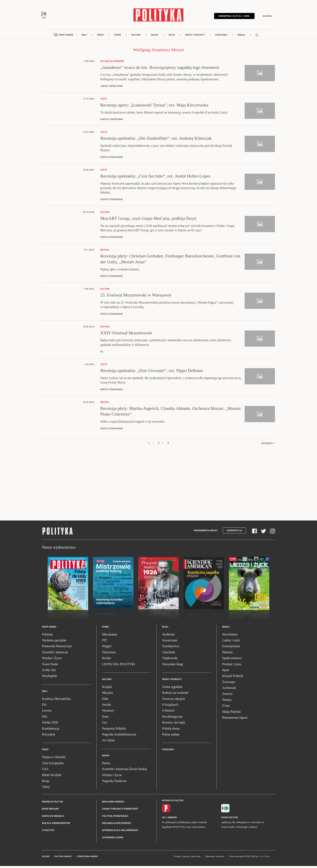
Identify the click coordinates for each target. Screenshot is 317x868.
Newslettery (230, 636)
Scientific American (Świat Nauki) (125, 771)
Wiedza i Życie (52, 660)
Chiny (46, 789)
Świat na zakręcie (174, 701)
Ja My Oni (49, 672)
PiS (44, 707)
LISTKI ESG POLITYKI (119, 666)
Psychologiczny (172, 719)
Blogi (172, 37)
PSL (45, 719)
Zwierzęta (229, 684)
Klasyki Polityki (233, 678)
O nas (226, 708)
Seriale (107, 707)
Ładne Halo (195, 858)
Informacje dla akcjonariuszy (120, 832)
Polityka (47, 636)
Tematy (227, 702)
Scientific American (55, 654)
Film (105, 701)
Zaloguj (266, 17)
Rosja (46, 783)
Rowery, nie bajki (174, 725)
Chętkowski (170, 660)
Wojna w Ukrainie (54, 759)
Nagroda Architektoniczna (119, 736)
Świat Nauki (50, 666)
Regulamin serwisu (113, 804)
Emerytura (109, 654)
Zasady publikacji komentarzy (120, 811)
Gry (105, 725)
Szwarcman (170, 642)
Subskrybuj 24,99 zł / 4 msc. (233, 17)
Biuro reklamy (51, 811)
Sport (226, 672)
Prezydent (49, 736)
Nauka (155, 37)
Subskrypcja (234, 533)
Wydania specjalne (54, 642)
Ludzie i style (231, 642)
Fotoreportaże (231, 648)
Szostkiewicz (171, 648)
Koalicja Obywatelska (56, 701)
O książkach (170, 707)
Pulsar (106, 765)
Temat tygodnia (172, 689)
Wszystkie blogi (173, 666)
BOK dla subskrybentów (56, 825)
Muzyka (107, 695)
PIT (105, 642)
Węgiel (107, 648)
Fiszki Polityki (230, 820)
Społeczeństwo (232, 660)
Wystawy (108, 713)
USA (45, 771)
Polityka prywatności (115, 818)
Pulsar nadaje (171, 736)
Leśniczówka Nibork (87, 858)
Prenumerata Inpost (206, 533)
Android (172, 820)
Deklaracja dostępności (117, 825)
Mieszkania (110, 636)
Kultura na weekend (175, 695)
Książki (107, 689)
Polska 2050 (50, 725)
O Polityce (48, 832)
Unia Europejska (53, 765)
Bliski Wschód (52, 777)
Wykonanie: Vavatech (215, 858)
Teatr (105, 719)
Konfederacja (51, 730)
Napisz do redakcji (53, 818)
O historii (168, 713)
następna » (268, 445)
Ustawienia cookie (113, 840)
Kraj (84, 37)
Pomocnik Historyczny (57, 648)
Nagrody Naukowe (114, 783)
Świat (101, 37)
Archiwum (229, 690)
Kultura (136, 37)
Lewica (47, 713)
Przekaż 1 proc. (232, 666)
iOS (164, 820)
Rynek (118, 37)
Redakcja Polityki (53, 804)
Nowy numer (66, 37)
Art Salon (108, 742)
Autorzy (227, 696)
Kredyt (107, 660)
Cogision (185, 858)
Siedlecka (168, 636)
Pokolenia (221, 37)
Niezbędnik (50, 678)
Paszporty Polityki (114, 730)
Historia (227, 654)
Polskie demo (171, 730)
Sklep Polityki (231, 714)
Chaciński (169, 654)
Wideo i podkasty (195, 37)
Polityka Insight (63, 858)
